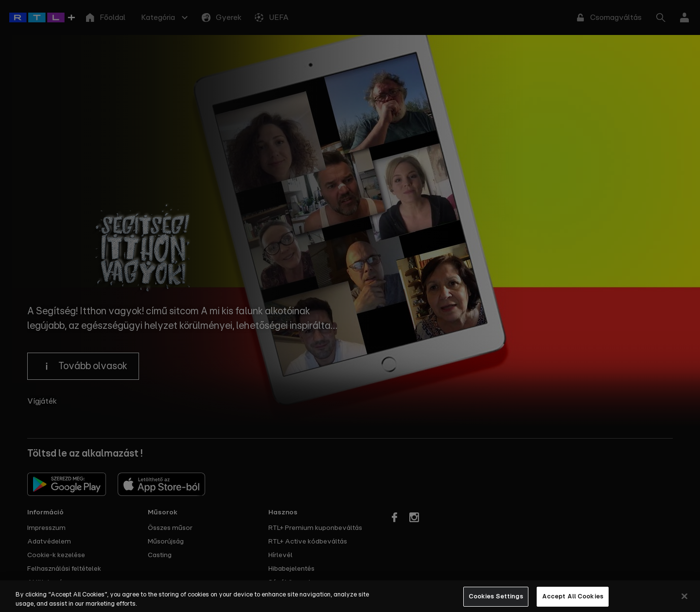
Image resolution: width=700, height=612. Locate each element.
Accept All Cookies (573, 602)
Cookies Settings (496, 602)
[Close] (684, 601)
